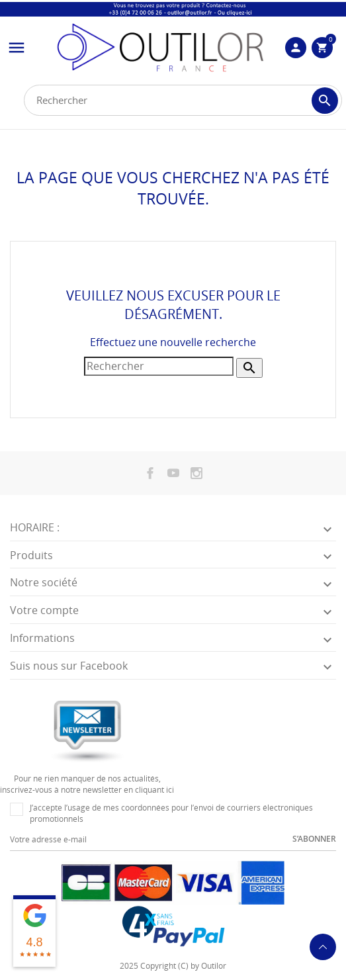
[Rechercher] (183, 100)
